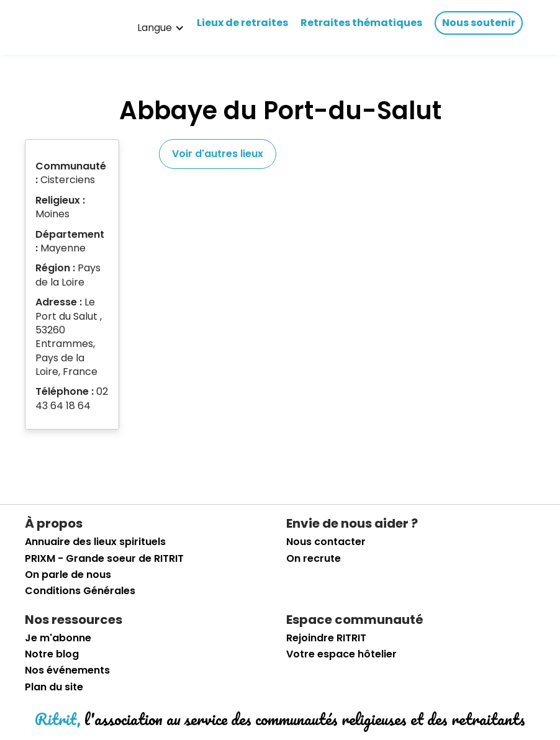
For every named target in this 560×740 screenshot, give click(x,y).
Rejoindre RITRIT (326, 638)
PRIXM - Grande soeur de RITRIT (104, 559)
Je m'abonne (58, 638)
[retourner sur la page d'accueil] (65, 28)
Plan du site (54, 687)
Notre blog (52, 654)
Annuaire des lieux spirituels (95, 542)
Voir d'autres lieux (218, 154)
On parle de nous (68, 575)
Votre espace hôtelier (341, 654)
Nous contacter (326, 542)
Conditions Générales (80, 591)
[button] (161, 28)
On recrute (314, 559)
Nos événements (67, 670)
